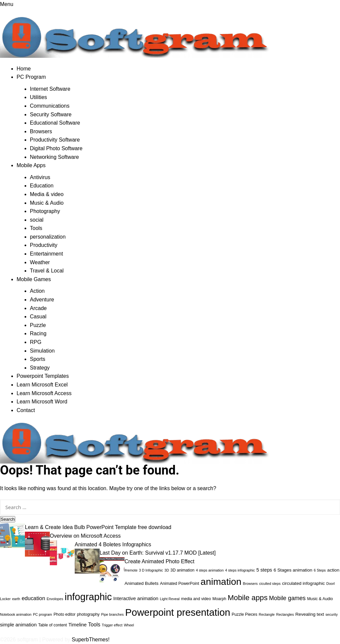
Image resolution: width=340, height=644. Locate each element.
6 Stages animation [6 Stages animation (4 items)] (293, 570)
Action (37, 291)
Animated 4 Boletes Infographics (113, 544)
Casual (38, 317)
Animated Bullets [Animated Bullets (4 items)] (141, 583)
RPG (36, 342)
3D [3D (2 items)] (167, 570)
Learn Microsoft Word (42, 402)
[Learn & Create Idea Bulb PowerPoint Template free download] (12, 535)
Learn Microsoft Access (44, 393)
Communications (50, 106)
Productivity (44, 245)
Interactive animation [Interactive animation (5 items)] (136, 598)
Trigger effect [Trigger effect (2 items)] (112, 625)
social (37, 220)
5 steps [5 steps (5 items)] (264, 570)
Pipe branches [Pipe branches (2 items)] (112, 614)
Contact (26, 410)
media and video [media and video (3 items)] (196, 599)
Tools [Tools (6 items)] (94, 625)
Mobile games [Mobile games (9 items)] (287, 598)
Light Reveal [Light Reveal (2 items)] (170, 599)
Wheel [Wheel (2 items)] (129, 625)
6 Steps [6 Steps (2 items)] (320, 570)
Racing (38, 333)
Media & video (47, 194)
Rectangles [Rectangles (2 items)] (285, 614)
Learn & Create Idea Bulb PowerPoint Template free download (98, 527)
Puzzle (38, 325)
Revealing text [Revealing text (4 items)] (309, 614)
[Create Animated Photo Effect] (112, 569)
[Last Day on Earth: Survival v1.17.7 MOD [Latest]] (87, 561)
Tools (36, 228)
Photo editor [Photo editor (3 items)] (64, 614)
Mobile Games (34, 279)
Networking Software (54, 157)
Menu (7, 4)
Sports (38, 359)
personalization (48, 237)
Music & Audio (47, 203)
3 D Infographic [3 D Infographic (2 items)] (151, 570)
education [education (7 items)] (33, 598)
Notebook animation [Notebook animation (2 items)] (16, 614)
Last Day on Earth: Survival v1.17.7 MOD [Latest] (158, 553)
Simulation (42, 351)
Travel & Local (47, 271)
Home (24, 69)
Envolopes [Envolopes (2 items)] (55, 599)
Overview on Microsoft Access (85, 536)
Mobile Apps (31, 165)
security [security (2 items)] (332, 614)
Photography (45, 211)
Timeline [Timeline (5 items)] (78, 625)
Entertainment (46, 254)
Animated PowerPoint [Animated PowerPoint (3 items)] (180, 584)
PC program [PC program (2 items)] (42, 614)
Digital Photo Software (56, 148)
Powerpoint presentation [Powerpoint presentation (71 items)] (178, 612)
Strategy (40, 368)
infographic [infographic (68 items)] (88, 597)
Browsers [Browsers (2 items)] (250, 584)
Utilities (39, 97)
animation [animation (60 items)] (221, 582)
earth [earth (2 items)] (16, 599)
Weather (40, 262)
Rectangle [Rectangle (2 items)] (267, 614)
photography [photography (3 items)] (88, 614)
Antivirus (40, 177)
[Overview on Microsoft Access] (37, 544)
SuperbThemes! (91, 640)
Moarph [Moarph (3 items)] (219, 599)
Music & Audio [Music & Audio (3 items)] (320, 599)
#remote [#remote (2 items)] (131, 570)
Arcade (38, 308)
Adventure (42, 300)
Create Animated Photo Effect (160, 561)
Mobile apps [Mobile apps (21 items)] (248, 598)
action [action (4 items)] (333, 570)
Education (42, 186)
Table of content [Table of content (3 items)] (53, 625)
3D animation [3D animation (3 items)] (182, 570)
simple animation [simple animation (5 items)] (18, 625)
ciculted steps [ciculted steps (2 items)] (270, 584)
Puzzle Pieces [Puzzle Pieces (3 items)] (245, 614)
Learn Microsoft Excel (42, 385)
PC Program (31, 77)
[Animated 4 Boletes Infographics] (62, 552)
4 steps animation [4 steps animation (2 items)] (210, 570)
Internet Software (50, 89)
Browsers (41, 131)
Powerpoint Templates (43, 376)
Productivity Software (55, 140)
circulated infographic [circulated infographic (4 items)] (304, 583)
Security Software (51, 114)
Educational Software (55, 123)
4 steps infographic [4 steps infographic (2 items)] (240, 570)
